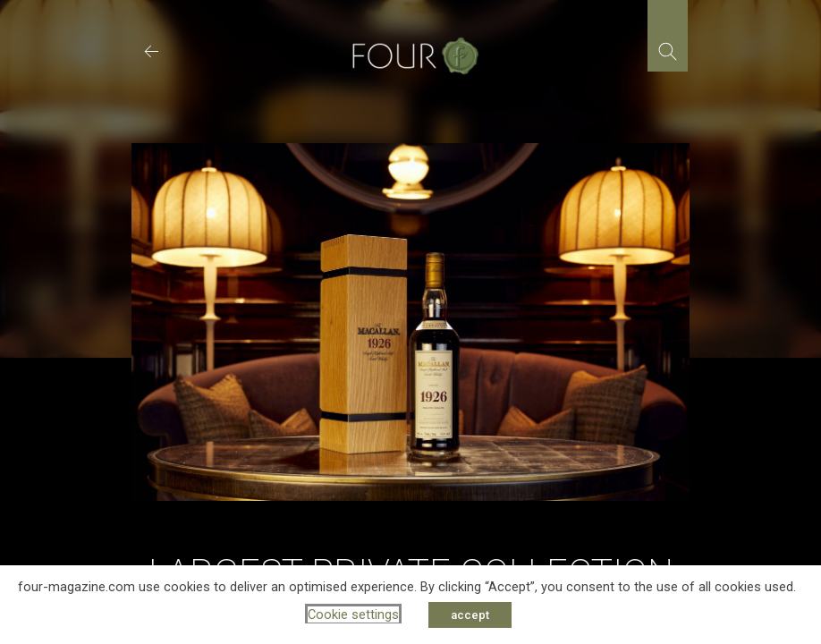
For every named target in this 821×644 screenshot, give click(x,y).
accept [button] (470, 615)
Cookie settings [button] (353, 614)
